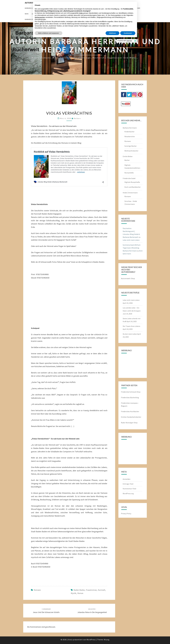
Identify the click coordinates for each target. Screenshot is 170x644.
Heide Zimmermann (130, 193)
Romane (37, 590)
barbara (77, 118)
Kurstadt (102, 590)
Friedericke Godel (129, 178)
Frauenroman (91, 590)
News (27, 14)
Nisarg (107, 640)
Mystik (74, 593)
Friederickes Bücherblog (130, 397)
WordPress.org (128, 493)
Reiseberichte (130, 136)
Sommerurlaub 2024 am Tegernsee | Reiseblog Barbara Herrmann (132, 248)
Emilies (124, 417)
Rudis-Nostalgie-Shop (129, 423)
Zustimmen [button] (128, 33)
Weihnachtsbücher (131, 151)
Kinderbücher (129, 132)
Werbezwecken (40, 17)
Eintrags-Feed (128, 484)
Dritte (81, 13)
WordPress (91, 640)
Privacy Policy (126, 513)
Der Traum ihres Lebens (131, 326)
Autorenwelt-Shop (128, 278)
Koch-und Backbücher (133, 187)
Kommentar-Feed (129, 489)
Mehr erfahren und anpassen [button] (49, 33)
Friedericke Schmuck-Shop (131, 392)
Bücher (127, 160)
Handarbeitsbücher (134, 417)
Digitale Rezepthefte (132, 182)
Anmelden (127, 479)
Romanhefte (129, 173)
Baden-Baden (79, 590)
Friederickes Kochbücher (130, 411)
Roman (80, 593)
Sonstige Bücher (131, 146)
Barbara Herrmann (130, 128)
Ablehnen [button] (113, 33)
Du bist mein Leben (130, 334)
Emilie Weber (128, 156)
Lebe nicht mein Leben (131, 240)
